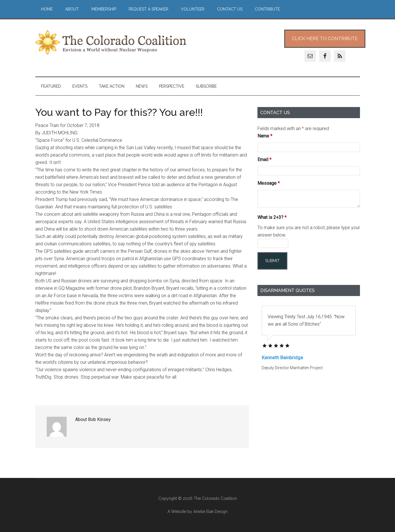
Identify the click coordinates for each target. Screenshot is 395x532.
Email (264, 160)
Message (269, 183)
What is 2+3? (272, 217)
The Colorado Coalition (111, 42)
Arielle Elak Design (210, 512)
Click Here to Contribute (325, 39)
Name (265, 136)
